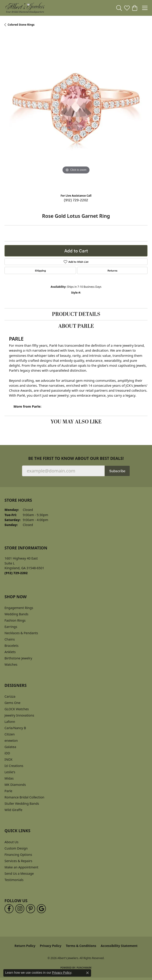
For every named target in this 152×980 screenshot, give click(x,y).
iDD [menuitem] (7, 753)
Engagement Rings (19, 608)
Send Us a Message (19, 873)
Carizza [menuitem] (10, 696)
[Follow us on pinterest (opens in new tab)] (31, 909)
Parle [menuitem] (8, 791)
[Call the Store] (16, 573)
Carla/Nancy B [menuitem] (15, 728)
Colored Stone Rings (21, 25)
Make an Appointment (21, 867)
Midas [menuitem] (9, 778)
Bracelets (11, 646)
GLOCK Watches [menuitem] (17, 709)
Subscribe (117, 471)
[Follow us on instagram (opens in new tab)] (20, 909)
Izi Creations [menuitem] (14, 766)
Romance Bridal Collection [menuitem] (24, 797)
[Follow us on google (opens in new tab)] (41, 909)
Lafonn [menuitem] (10, 722)
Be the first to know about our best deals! (76, 458)
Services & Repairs (18, 861)
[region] (76, 112)
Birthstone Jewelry (18, 658)
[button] (119, 8)
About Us (11, 842)
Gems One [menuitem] (12, 703)
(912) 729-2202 (76, 200)
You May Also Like (76, 422)
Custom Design (16, 848)
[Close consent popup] (87, 973)
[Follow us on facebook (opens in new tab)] (9, 909)
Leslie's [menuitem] (10, 772)
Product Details (76, 314)
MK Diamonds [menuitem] (15, 785)
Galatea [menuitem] (10, 747)
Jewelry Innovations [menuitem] (19, 715)
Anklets (10, 652)
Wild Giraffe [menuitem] (13, 810)
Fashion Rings (15, 620)
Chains (10, 639)
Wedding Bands (16, 614)
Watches (11, 664)
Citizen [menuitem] (10, 734)
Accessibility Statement (119, 946)
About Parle (76, 326)
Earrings (11, 627)
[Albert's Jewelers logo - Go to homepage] (25, 8)
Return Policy (25, 946)
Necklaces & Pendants (21, 633)
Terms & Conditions (81, 946)
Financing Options (18, 855)
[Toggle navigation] (145, 8)
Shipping (40, 270)
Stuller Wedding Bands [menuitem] (22, 804)
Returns (112, 270)
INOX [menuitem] (8, 759)
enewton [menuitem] (11, 741)
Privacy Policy (50, 946)
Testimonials (14, 880)
